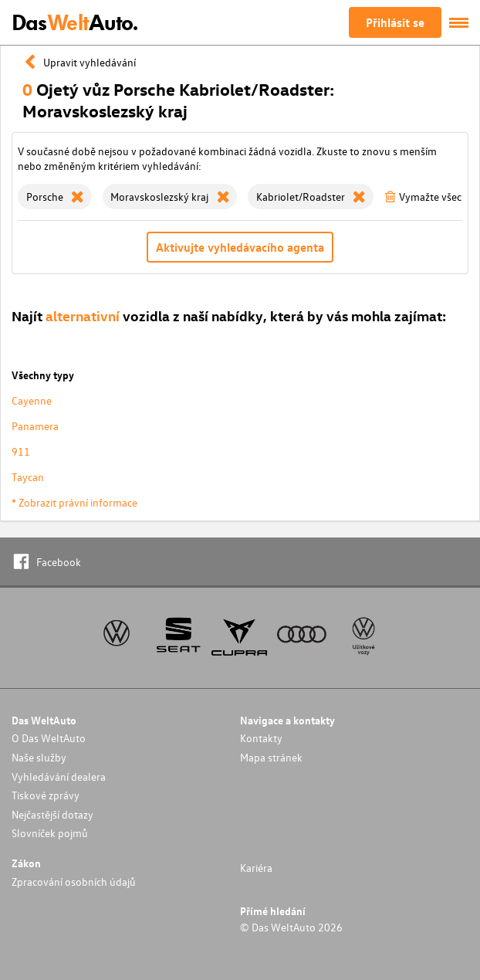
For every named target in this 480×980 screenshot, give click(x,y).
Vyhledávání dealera (59, 777)
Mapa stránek (271, 757)
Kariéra (256, 868)
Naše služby (39, 757)
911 (21, 451)
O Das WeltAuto (49, 738)
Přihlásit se (395, 22)
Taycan (28, 477)
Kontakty (261, 738)
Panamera (35, 426)
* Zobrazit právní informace (74, 502)
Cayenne (32, 400)
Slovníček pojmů (50, 833)
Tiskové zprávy (46, 795)
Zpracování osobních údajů (74, 882)
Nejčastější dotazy (52, 814)
